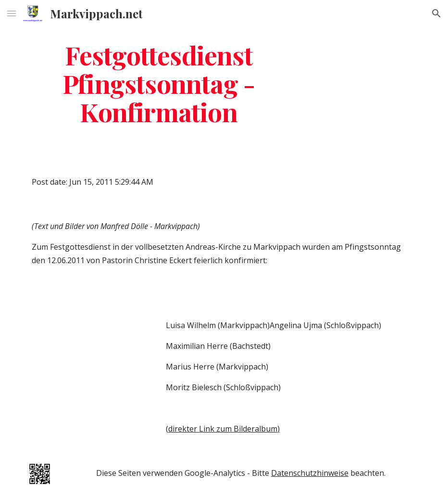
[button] (12, 13)
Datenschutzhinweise (310, 473)
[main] (158, 83)
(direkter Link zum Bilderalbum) (223, 429)
